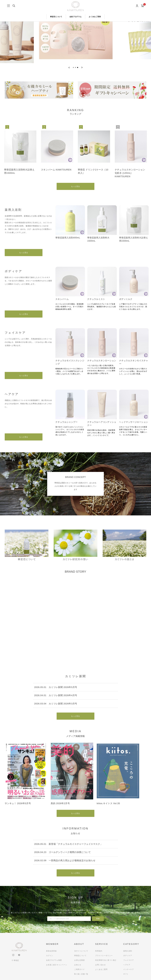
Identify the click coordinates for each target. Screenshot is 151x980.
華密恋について (56, 17)
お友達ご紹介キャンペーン (57, 965)
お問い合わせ (100, 965)
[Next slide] (82, 67)
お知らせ (78, 965)
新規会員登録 (51, 951)
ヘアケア (127, 965)
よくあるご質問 (95, 17)
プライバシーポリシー (104, 956)
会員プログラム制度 (54, 960)
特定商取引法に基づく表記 (106, 960)
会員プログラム (76, 17)
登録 (98, 919)
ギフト (126, 974)
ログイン (50, 956)
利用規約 (99, 951)
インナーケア (129, 969)
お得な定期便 (79, 960)
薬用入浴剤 (128, 951)
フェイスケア (129, 960)
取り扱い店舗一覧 (81, 974)
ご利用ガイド (79, 969)
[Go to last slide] (69, 67)
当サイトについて (81, 951)
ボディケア (128, 956)
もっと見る (75, 186)
